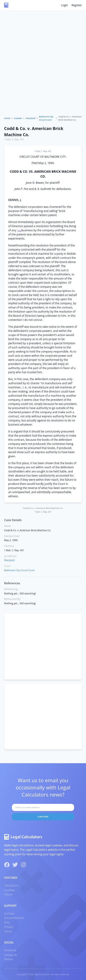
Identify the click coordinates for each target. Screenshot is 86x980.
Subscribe (43, 817)
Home (7, 118)
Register (77, 5)
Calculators (11, 885)
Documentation (14, 918)
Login (64, 5)
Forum (8, 894)
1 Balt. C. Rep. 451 (14, 139)
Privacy (9, 927)
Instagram (11, 955)
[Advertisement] (43, 70)
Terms (8, 931)
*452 (19, 230)
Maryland (31, 118)
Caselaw (18, 118)
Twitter (9, 959)
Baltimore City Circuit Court (46, 118)
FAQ (7, 922)
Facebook (10, 950)
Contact (9, 914)
